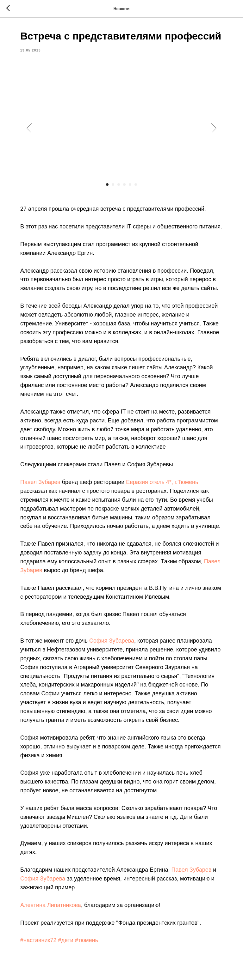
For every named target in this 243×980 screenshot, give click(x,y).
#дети (65, 940)
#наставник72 (38, 940)
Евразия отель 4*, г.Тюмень (162, 482)
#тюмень (87, 940)
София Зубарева (112, 641)
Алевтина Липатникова (51, 905)
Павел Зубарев (40, 482)
